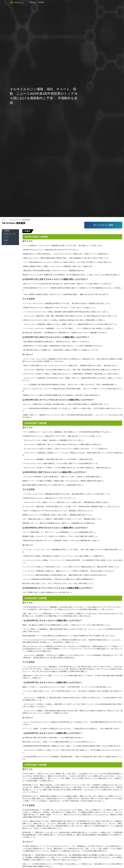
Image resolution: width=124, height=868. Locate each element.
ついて (6, 243)
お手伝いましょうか (10, 234)
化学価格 (41, 2)
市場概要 (7, 231)
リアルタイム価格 (103, 225)
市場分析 (32, 2)
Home (4, 220)
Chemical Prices (14, 220)
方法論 (6, 240)
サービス (6, 237)
